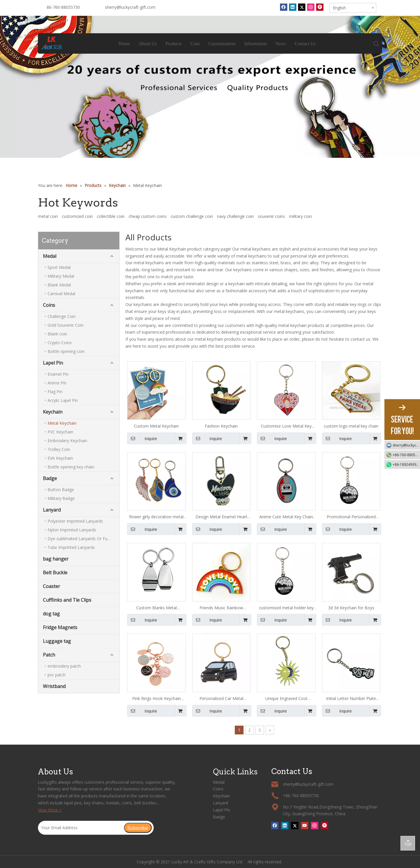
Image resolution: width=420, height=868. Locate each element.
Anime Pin (57, 383)
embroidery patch (64, 666)
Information (256, 44)
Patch (49, 655)
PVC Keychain (60, 432)
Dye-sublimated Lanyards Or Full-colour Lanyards (83, 539)
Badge (50, 478)
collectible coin (111, 216)
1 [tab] (210, 153)
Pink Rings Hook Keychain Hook (156, 699)
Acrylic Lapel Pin (63, 400)
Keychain (53, 412)
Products (174, 44)
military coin (300, 216)
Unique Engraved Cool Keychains (286, 699)
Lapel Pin (53, 363)
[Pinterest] (320, 7)
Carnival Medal (61, 294)
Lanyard (52, 510)
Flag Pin (55, 392)
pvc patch (57, 675)
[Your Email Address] (81, 828)
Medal (50, 256)
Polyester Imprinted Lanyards (75, 521)
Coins (49, 305)
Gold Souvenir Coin (65, 325)
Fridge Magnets (60, 627)
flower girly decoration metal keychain (156, 517)
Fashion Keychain (221, 426)
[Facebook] (284, 7)
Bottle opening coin (66, 351)
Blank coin (57, 334)
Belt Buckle (55, 573)
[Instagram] (311, 7)
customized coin (77, 216)
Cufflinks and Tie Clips (67, 600)
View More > (50, 810)
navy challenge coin (235, 216)
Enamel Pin (58, 374)
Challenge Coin (62, 316)
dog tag (51, 614)
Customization (222, 44)
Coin (195, 44)
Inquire (142, 438)
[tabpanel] (210, 87)
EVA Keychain (60, 458)
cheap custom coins (148, 216)
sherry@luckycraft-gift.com (130, 7)
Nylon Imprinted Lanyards (72, 530)
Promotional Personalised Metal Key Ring (351, 517)
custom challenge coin (192, 216)
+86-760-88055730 (406, 455)
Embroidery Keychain (67, 441)
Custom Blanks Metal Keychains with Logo (156, 608)
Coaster (51, 586)
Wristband (54, 686)
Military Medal (61, 276)
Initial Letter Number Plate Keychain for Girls (351, 699)
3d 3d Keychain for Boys (351, 608)
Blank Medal (59, 285)
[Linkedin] (293, 7)
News (281, 44)
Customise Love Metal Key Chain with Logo (286, 426)
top (408, 843)
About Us (148, 44)
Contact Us (305, 44)
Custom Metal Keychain (156, 426)
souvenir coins (271, 216)
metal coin (48, 216)
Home (124, 44)
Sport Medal (59, 267)
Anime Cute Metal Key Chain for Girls (286, 517)
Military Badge (61, 498)
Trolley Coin (59, 449)
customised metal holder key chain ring (286, 608)
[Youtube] (305, 825)
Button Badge (61, 490)
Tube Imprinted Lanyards (71, 547)
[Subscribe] (138, 828)
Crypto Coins (60, 343)
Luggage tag (57, 641)
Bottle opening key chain (71, 467)
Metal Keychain (62, 423)
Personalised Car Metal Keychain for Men (221, 699)
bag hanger (56, 559)
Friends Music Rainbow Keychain (221, 608)
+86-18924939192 (406, 464)
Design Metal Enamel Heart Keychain (221, 517)
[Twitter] (302, 7)
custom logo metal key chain (351, 426)
